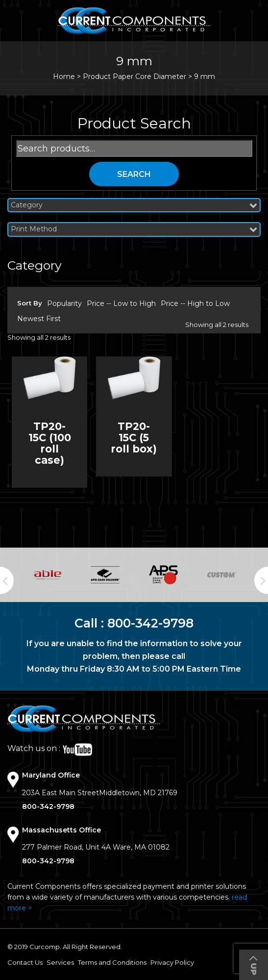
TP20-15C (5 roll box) (134, 438)
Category (134, 205)
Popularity (64, 303)
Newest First (39, 319)
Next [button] (261, 580)
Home (64, 76)
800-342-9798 (150, 623)
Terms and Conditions (112, 962)
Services (60, 962)
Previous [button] (7, 580)
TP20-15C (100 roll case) (50, 443)
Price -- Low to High (121, 303)
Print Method (134, 229)
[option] (47, 575)
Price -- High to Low (195, 303)
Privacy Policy (172, 962)
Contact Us (25, 962)
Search (134, 174)
